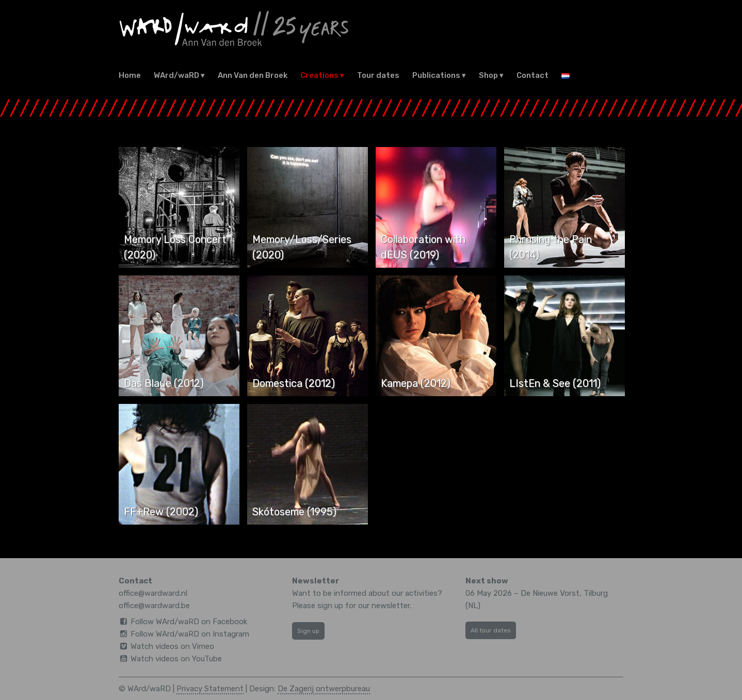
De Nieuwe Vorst (550, 593)
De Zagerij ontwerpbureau (324, 689)
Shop (488, 75)
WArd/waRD (176, 75)
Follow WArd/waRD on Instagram (190, 634)
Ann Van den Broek (253, 75)
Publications (436, 75)
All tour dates (491, 630)
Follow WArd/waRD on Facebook (189, 622)
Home (130, 75)
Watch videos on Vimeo (172, 646)
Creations (319, 75)
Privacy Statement (210, 689)
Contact (533, 75)
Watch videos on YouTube (176, 659)
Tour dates (378, 75)
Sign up (308, 631)
